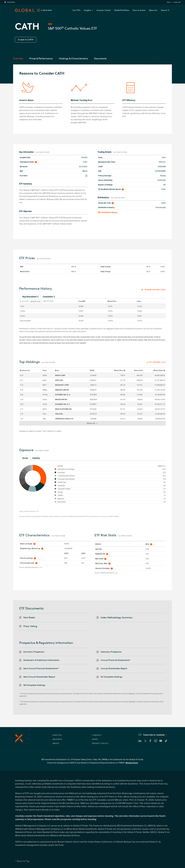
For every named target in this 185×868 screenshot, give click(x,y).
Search (164, 10)
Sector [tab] (25, 458)
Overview (18, 59)
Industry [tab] (36, 458)
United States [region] (11, 2)
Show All (93, 424)
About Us (153, 10)
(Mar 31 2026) (48, 301)
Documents (100, 59)
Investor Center (104, 10)
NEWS (95, 739)
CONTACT (97, 735)
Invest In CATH (26, 40)
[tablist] (92, 297)
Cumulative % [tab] (49, 297)
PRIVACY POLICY (100, 743)
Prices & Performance (41, 59)
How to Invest (139, 10)
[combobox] (36, 301)
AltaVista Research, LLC (32, 511)
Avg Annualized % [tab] (30, 297)
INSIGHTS (57, 739)
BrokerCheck (132, 763)
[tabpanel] (92, 311)
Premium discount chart (153, 290)
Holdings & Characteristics (73, 59)
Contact (176, 2)
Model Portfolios (122, 10)
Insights (89, 10)
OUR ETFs (57, 735)
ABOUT (56, 743)
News (169, 2)
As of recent (24, 301)
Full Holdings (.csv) (157, 362)
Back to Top (23, 861)
